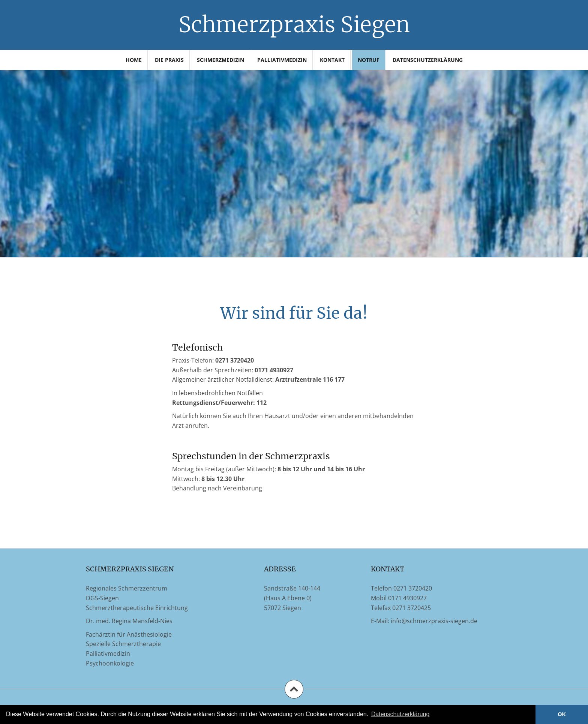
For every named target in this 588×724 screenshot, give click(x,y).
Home (134, 60)
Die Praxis (169, 60)
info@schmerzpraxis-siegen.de (434, 621)
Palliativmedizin (282, 60)
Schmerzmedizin (220, 60)
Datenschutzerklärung (428, 60)
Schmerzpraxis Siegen (294, 25)
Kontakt (332, 60)
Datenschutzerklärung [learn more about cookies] (400, 714)
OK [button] (562, 714)
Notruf (369, 60)
